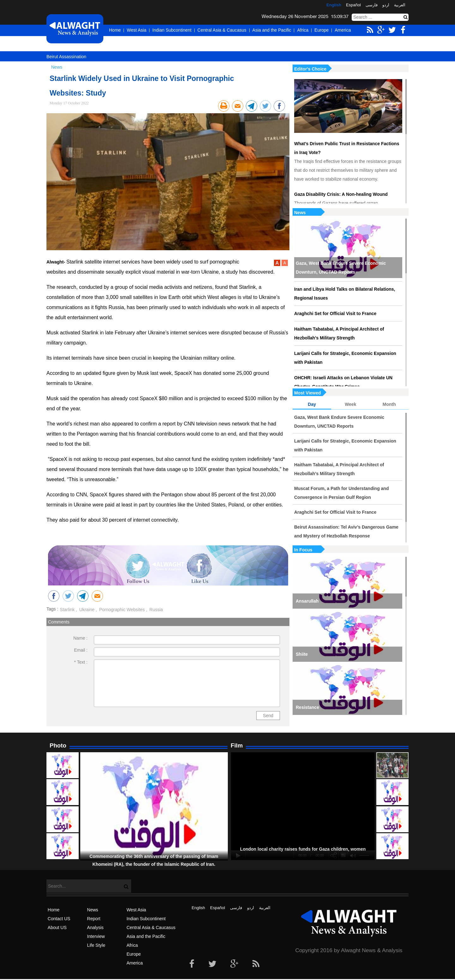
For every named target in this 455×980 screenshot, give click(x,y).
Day (312, 404)
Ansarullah (307, 601)
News (300, 213)
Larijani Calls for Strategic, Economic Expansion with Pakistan (345, 358)
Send (268, 716)
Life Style (96, 945)
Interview (96, 936)
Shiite (302, 654)
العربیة (400, 5)
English (334, 5)
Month (389, 404)
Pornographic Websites (121, 610)
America (343, 30)
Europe (322, 30)
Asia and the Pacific (272, 30)
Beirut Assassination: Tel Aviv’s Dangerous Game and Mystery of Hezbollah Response (346, 531)
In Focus (303, 550)
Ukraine (86, 610)
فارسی (372, 5)
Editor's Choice (310, 69)
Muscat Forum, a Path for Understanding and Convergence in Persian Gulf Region (341, 493)
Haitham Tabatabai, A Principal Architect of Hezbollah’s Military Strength (339, 333)
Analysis (95, 927)
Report (94, 919)
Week (350, 404)
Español (353, 5)
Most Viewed (308, 393)
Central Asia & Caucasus (222, 30)
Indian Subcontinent (172, 30)
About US (57, 927)
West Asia (136, 30)
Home (115, 30)
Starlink (67, 610)
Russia (156, 610)
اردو (386, 5)
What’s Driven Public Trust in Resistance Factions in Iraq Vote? (347, 148)
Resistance (307, 707)
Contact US (59, 919)
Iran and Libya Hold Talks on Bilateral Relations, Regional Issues (345, 294)
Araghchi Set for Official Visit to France (335, 313)
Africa (303, 30)
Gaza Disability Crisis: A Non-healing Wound (341, 194)
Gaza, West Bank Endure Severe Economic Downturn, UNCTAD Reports (341, 268)
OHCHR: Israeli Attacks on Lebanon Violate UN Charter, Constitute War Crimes (343, 382)
